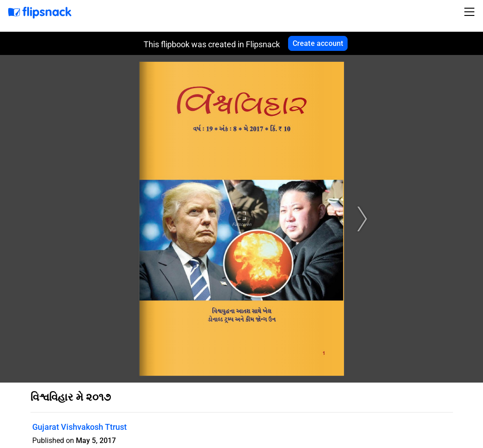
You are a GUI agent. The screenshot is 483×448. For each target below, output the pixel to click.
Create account (318, 43)
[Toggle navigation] (471, 12)
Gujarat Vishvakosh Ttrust (80, 427)
